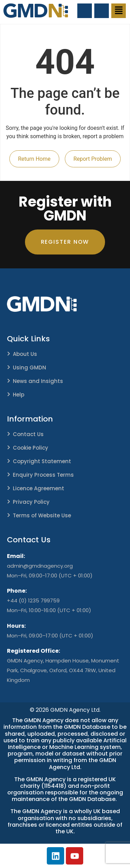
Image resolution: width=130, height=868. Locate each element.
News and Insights (38, 381)
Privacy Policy (31, 502)
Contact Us (28, 434)
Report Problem (93, 159)
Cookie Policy (31, 448)
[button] (119, 11)
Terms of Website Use (42, 515)
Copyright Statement (42, 461)
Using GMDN (29, 368)
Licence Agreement (38, 488)
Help (19, 395)
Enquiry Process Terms (43, 475)
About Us (25, 354)
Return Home (34, 159)
